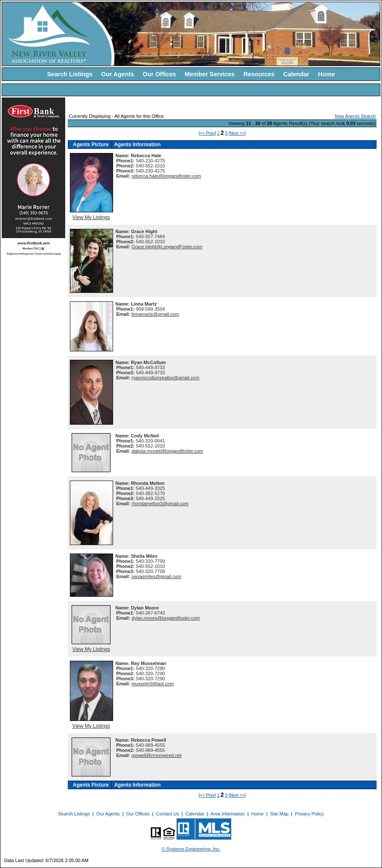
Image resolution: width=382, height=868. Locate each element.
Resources (259, 74)
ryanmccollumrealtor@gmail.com (166, 378)
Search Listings (70, 74)
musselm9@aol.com (153, 684)
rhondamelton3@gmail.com (160, 504)
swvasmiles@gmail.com (157, 576)
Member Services (210, 74)
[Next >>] (237, 133)
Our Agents (118, 74)
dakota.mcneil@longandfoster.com (167, 451)
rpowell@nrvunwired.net (157, 755)
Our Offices (159, 74)
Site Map (279, 814)
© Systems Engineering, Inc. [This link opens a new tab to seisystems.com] (191, 849)
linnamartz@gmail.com (155, 314)
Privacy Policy (309, 814)
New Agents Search (355, 116)
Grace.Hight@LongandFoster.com (167, 247)
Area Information (228, 814)
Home (327, 74)
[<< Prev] (207, 133)
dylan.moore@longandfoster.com (166, 618)
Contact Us (167, 814)
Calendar (296, 74)
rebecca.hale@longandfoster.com (166, 176)
